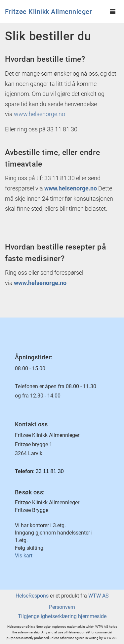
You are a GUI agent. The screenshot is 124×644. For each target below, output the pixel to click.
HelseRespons (32, 596)
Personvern (62, 607)
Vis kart (24, 556)
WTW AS (99, 596)
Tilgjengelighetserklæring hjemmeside (62, 616)
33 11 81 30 (50, 471)
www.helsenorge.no (40, 114)
